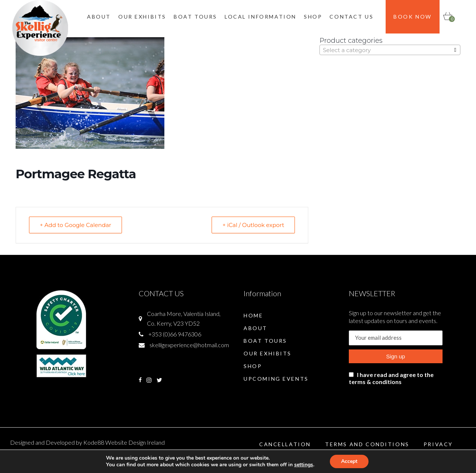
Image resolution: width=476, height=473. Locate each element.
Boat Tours (265, 341)
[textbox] (390, 50)
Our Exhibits (268, 353)
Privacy (438, 444)
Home (253, 315)
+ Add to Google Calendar (75, 225)
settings (304, 465)
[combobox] (390, 50)
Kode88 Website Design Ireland (124, 442)
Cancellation (285, 444)
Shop (253, 366)
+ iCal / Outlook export (253, 225)
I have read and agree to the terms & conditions (391, 378)
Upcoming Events (276, 379)
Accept (349, 461)
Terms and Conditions (367, 444)
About (255, 328)
